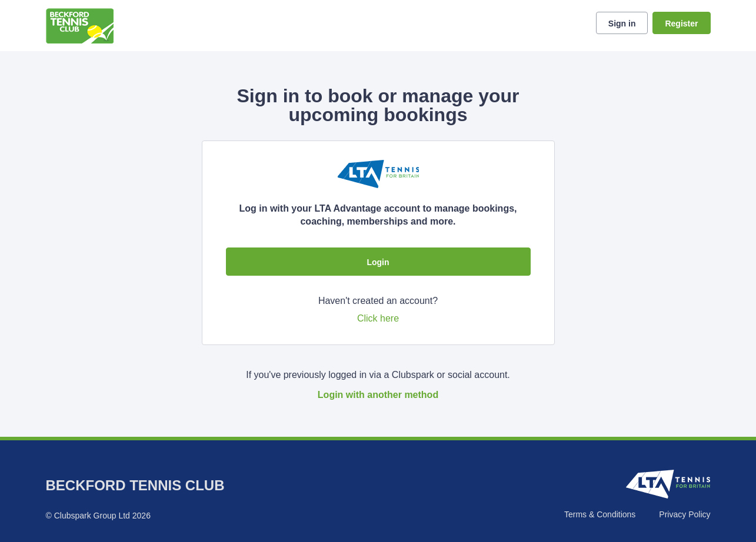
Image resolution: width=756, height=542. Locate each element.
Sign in (622, 24)
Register (681, 24)
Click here (378, 318)
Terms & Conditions (600, 514)
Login (378, 262)
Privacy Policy (685, 514)
